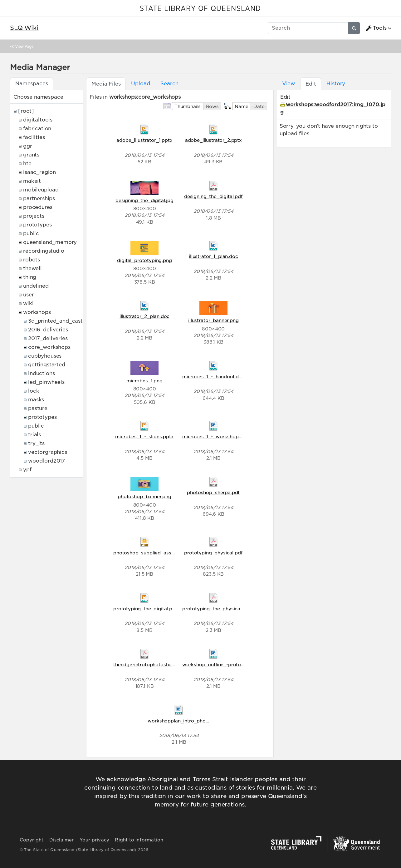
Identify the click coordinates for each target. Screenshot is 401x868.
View (289, 84)
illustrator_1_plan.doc (213, 256)
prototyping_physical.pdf (213, 553)
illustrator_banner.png (213, 320)
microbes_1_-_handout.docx (215, 377)
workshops (37, 312)
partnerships (39, 198)
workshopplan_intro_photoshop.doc (190, 721)
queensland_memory (50, 242)
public (31, 233)
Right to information (139, 840)
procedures (38, 207)
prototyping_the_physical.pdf (217, 609)
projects (34, 216)
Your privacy (94, 840)
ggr (28, 146)
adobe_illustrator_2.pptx (213, 140)
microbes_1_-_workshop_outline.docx (226, 436)
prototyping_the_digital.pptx (147, 609)
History (336, 84)
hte (27, 164)
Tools (376, 28)
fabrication (37, 129)
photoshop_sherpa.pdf (213, 492)
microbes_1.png (144, 381)
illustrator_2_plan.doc (144, 316)
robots (32, 260)
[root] (26, 111)
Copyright (32, 840)
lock (34, 391)
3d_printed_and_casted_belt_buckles (77, 321)
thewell (32, 268)
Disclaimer (62, 840)
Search (169, 84)
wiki (28, 303)
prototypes (37, 225)
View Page (24, 46)
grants (31, 155)
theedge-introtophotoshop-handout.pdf (159, 665)
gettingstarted (47, 365)
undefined (36, 286)
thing (30, 277)
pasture (38, 408)
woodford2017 (46, 461)
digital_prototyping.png (144, 260)
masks (36, 400)
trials (34, 435)
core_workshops (49, 347)
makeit (32, 181)
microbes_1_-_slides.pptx (144, 436)
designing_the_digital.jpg (144, 200)
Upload (140, 84)
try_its (36, 443)
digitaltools (38, 120)
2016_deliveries (48, 330)
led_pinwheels (46, 382)
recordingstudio (44, 251)
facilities (34, 137)
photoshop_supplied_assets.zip (150, 553)
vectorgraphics (48, 452)
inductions (41, 373)
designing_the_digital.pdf (213, 196)
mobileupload (41, 190)
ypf (27, 470)
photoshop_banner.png (144, 496)
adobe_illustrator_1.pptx (144, 140)
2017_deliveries (48, 338)
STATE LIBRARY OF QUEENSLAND (200, 9)
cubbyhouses (45, 356)
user (28, 295)
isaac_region (39, 172)
